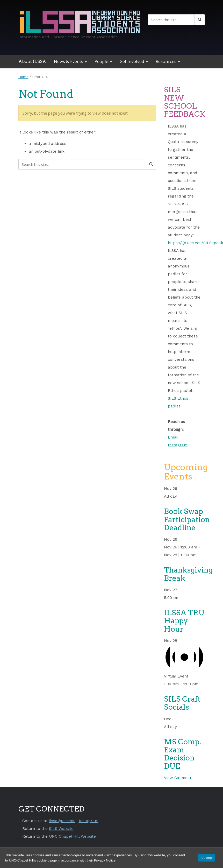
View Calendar (178, 778)
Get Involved (134, 61)
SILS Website (61, 829)
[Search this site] (171, 20)
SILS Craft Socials (182, 703)
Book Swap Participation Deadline (187, 520)
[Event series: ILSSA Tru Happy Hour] (183, 598)
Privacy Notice (105, 860)
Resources (168, 61)
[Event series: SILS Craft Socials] (202, 684)
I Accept (207, 858)
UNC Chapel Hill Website (72, 836)
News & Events (70, 61)
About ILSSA (32, 61)
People (103, 61)
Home (23, 77)
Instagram (178, 445)
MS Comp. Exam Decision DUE (182, 754)
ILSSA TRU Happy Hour (184, 621)
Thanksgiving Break (188, 574)
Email (173, 437)
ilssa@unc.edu (62, 821)
